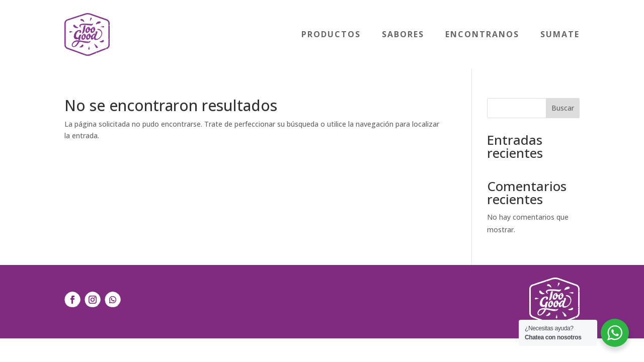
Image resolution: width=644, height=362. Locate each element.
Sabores (403, 34)
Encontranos (482, 34)
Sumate (560, 34)
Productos (331, 34)
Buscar (563, 108)
